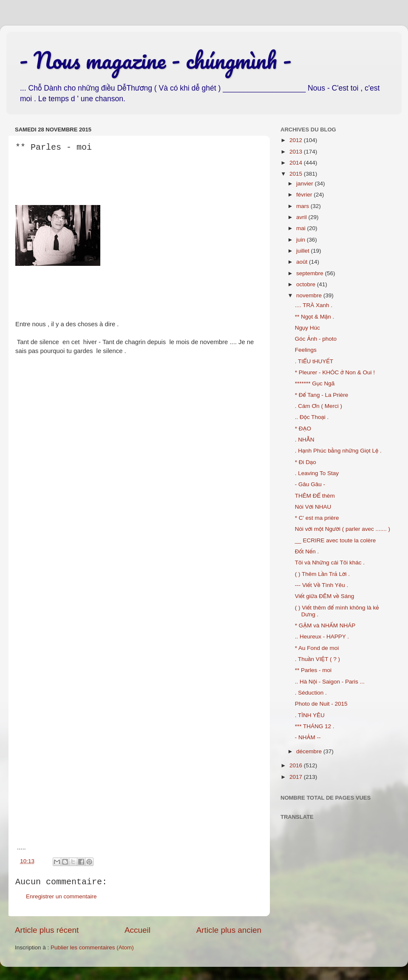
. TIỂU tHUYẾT (314, 361)
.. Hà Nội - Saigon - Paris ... (330, 682)
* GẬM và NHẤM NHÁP (325, 625)
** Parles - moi (313, 670)
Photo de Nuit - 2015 (321, 704)
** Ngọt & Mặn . (315, 317)
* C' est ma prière (317, 518)
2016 (297, 765)
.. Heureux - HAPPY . (322, 637)
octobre (307, 284)
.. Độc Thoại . (312, 417)
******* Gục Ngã (315, 383)
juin (302, 240)
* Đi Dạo (306, 462)
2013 (297, 152)
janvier (306, 184)
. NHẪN (305, 440)
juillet (304, 251)
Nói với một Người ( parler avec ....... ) (343, 529)
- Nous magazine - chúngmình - (155, 60)
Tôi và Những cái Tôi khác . (330, 563)
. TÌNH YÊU (310, 715)
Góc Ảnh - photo (316, 339)
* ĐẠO (303, 429)
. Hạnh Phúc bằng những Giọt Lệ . (338, 451)
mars (303, 206)
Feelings (306, 350)
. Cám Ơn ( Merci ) (319, 406)
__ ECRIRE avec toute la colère (336, 540)
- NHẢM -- (308, 737)
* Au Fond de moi (317, 648)
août (303, 262)
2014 (297, 163)
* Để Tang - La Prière (322, 395)
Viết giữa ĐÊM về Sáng (325, 596)
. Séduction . (311, 693)
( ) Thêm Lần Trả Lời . (322, 574)
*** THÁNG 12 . (315, 726)
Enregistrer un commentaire (61, 896)
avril (302, 217)
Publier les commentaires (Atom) (92, 947)
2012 (297, 140)
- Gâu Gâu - (310, 484)
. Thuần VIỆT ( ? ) (317, 659)
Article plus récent (47, 930)
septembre (311, 273)
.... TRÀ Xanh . (314, 305)
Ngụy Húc (307, 328)
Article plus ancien (229, 930)
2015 (297, 174)
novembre (310, 295)
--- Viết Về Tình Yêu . (322, 585)
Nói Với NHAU (313, 507)
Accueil (137, 930)
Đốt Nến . (307, 551)
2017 (297, 777)
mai (302, 228)
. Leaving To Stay (317, 473)
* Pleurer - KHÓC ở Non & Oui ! (335, 372)
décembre (310, 751)
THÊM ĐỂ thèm (315, 496)
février (305, 195)
